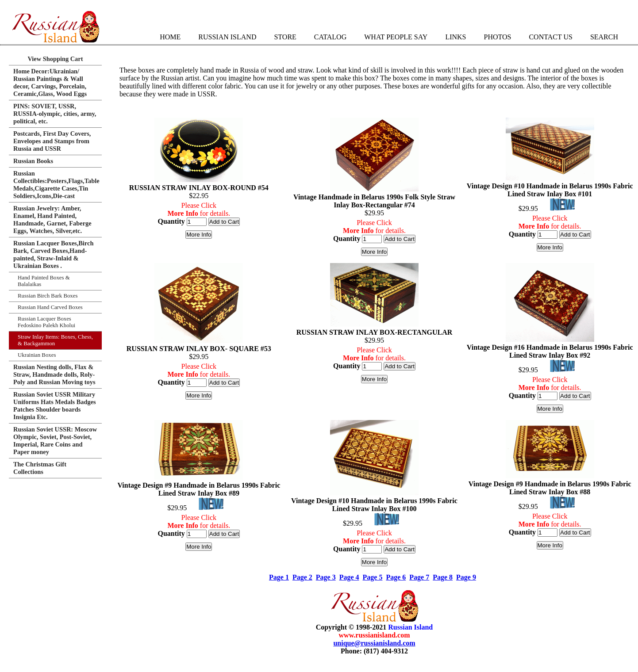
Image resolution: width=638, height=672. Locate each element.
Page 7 (419, 577)
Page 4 (349, 577)
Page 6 (396, 577)
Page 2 (302, 577)
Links (455, 37)
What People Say (396, 37)
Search (604, 37)
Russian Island (227, 37)
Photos (497, 37)
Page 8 (443, 577)
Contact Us (550, 37)
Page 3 (326, 577)
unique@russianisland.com (374, 643)
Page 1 (279, 577)
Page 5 (373, 577)
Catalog (330, 37)
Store (285, 37)
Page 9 (466, 577)
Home (170, 37)
